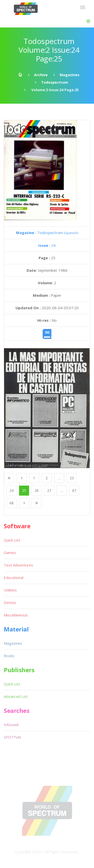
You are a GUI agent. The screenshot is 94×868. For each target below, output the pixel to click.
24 (47, 245)
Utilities (10, 590)
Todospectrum (55, 82)
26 (37, 490)
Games (10, 553)
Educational (14, 578)
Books (9, 656)
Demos (10, 602)
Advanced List (16, 696)
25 (24, 490)
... (59, 478)
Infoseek (11, 725)
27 (49, 490)
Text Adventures (18, 565)
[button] (88, 21)
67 (74, 490)
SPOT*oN (12, 737)
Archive (41, 75)
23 (72, 478)
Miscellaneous (16, 615)
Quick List (12, 540)
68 (12, 503)
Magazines (70, 75)
